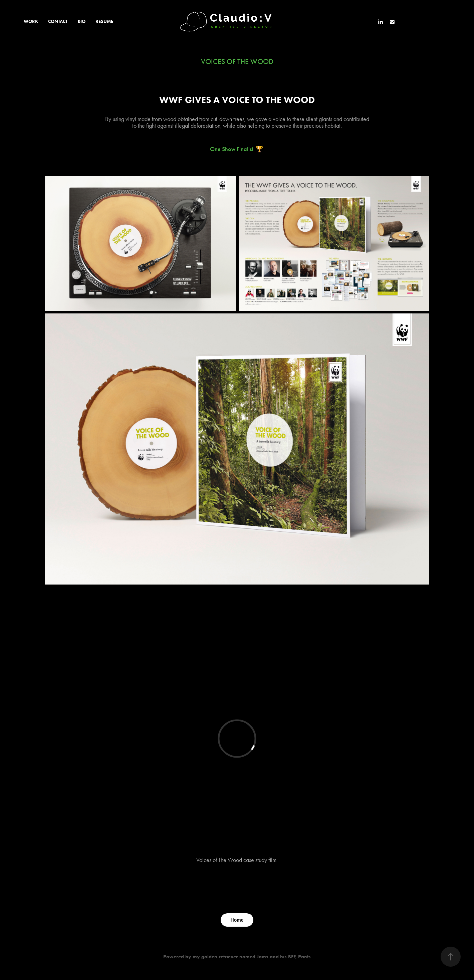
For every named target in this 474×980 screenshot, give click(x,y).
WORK (31, 22)
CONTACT (58, 22)
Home (237, 920)
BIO (82, 22)
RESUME (104, 22)
